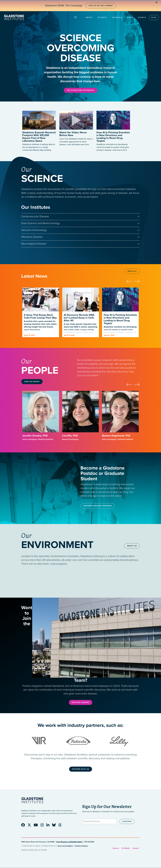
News (130, 17)
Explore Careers (81, 702)
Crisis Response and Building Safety (69, 842)
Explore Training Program (98, 506)
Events (142, 17)
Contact (136, 848)
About (89, 17)
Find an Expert (32, 382)
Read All (132, 271)
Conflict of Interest (81, 846)
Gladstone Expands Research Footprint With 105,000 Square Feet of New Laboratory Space (39, 137)
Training (117, 17)
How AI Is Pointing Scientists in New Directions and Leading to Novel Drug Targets (113, 137)
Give (154, 17)
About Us (132, 546)
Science (102, 17)
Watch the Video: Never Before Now (73, 134)
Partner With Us (81, 769)
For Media (126, 848)
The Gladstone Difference (81, 90)
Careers (116, 848)
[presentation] (130, 281)
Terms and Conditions (65, 846)
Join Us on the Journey (101, 6)
